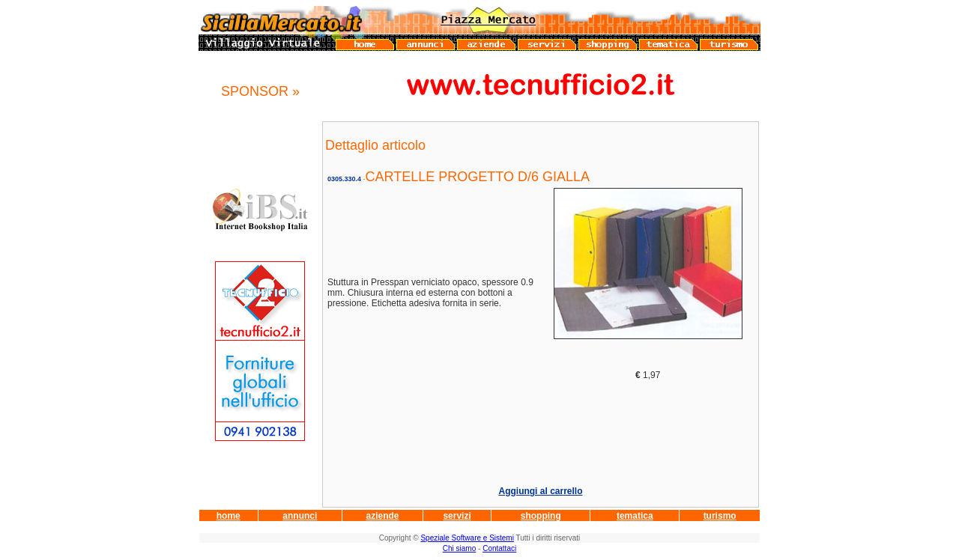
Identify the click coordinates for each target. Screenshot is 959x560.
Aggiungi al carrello (540, 491)
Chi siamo (459, 548)
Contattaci (499, 548)
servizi (457, 516)
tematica (635, 516)
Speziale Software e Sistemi (467, 538)
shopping (541, 516)
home (229, 516)
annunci (300, 516)
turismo (720, 516)
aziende (382, 516)
